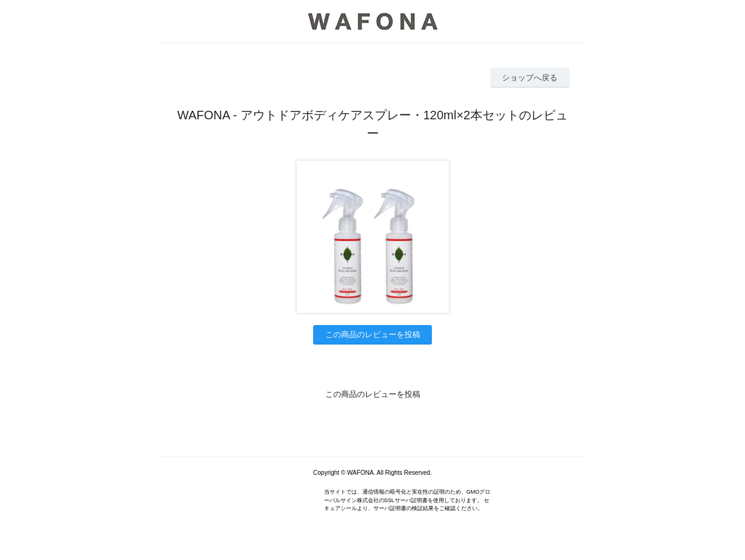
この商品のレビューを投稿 (373, 334)
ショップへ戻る (530, 78)
